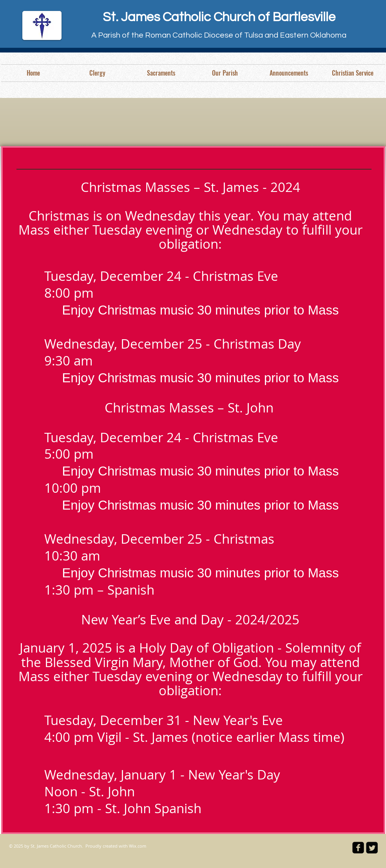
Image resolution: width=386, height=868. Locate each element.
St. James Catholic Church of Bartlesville (219, 17)
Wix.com (138, 846)
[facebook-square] (358, 848)
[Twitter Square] (372, 848)
